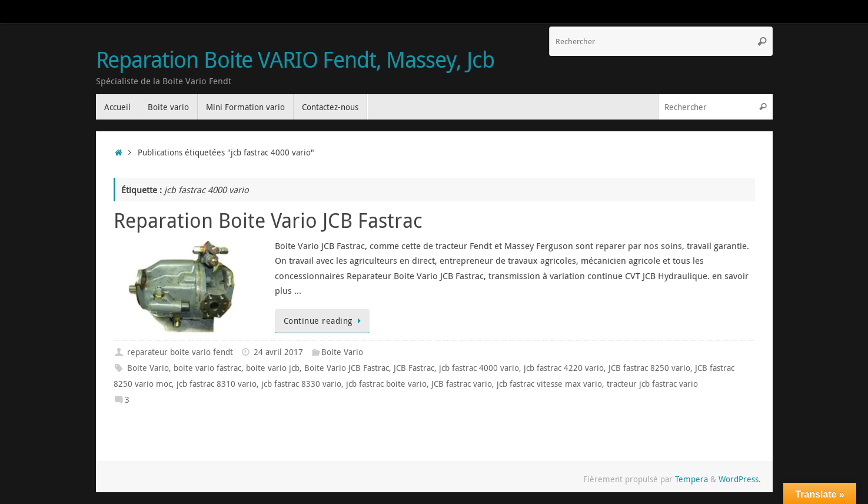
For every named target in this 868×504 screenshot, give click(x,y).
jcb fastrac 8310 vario (217, 384)
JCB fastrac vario (462, 384)
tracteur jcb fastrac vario (652, 384)
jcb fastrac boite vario (386, 384)
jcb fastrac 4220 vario (564, 368)
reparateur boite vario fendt (180, 352)
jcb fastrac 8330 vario (301, 384)
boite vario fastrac (207, 368)
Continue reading (325, 321)
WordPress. (740, 479)
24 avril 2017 (278, 352)
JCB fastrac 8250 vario (649, 368)
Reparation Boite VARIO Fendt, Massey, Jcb (295, 59)
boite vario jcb (273, 368)
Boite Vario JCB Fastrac (347, 368)
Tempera (691, 479)
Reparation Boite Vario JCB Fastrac (268, 220)
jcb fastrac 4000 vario (479, 368)
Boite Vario (342, 352)
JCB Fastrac (414, 368)
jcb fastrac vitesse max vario (549, 384)
